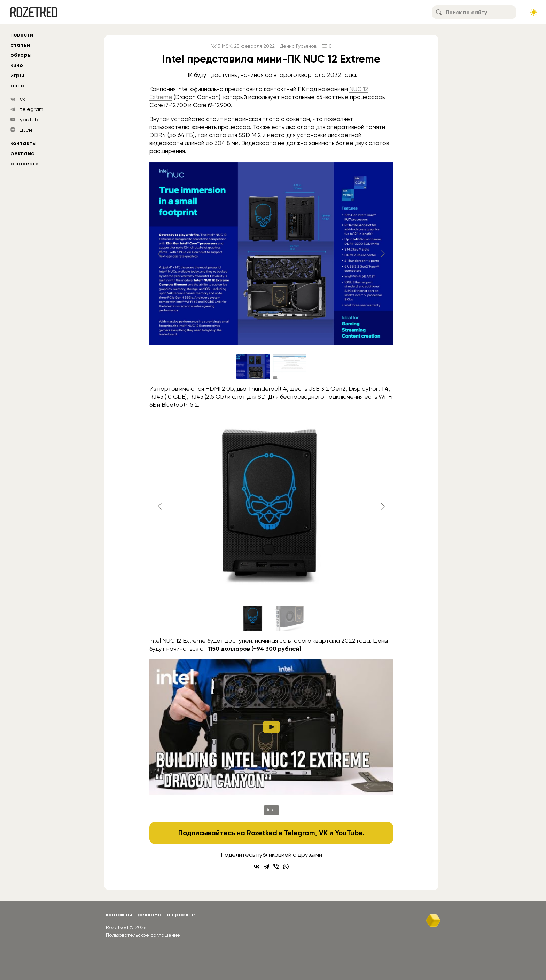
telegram (32, 109)
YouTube (349, 833)
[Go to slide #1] (253, 366)
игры (17, 75)
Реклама (23, 153)
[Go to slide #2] (289, 366)
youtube (31, 120)
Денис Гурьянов (298, 46)
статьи (20, 45)
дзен (26, 130)
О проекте (25, 163)
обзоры (21, 55)
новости (22, 35)
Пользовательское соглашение (143, 935)
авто (17, 85)
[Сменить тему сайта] (534, 12)
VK (323, 833)
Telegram (300, 833)
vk (23, 99)
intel (271, 810)
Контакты (24, 143)
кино (17, 65)
